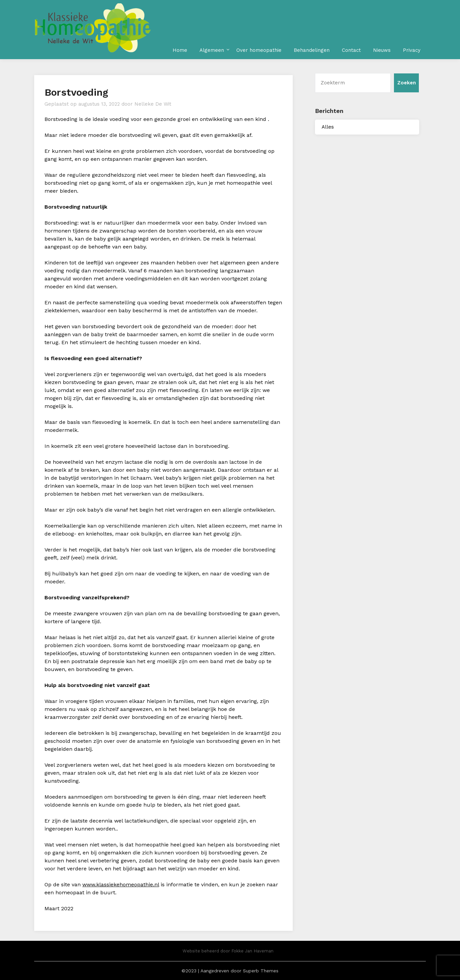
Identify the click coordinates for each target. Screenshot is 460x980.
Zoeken (407, 83)
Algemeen (212, 50)
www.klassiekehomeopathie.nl (121, 884)
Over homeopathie (259, 50)
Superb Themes (261, 971)
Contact (351, 50)
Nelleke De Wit (153, 104)
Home (180, 50)
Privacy (412, 50)
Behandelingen (312, 50)
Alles (328, 127)
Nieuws (382, 50)
